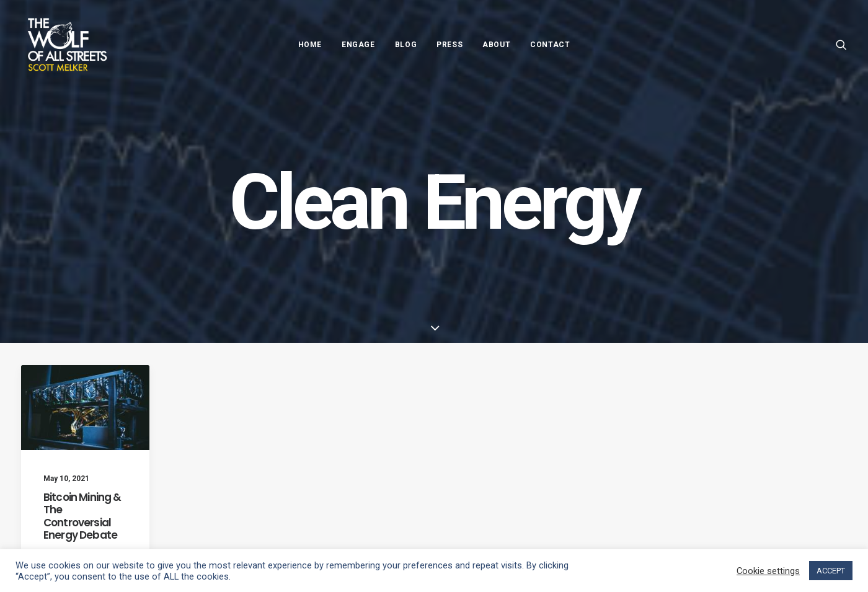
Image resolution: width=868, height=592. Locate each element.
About (496, 45)
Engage (358, 45)
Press (449, 45)
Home (310, 45)
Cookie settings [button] (768, 571)
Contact (550, 45)
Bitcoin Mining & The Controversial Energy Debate (82, 516)
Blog (406, 45)
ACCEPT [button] (831, 571)
